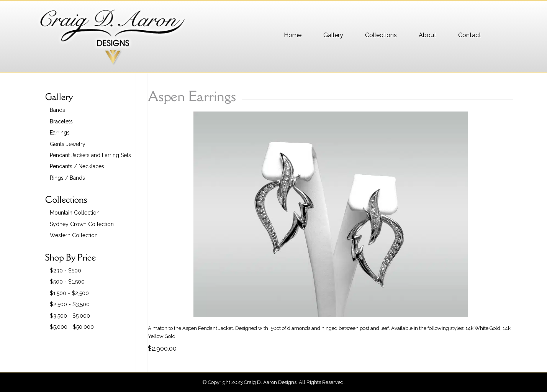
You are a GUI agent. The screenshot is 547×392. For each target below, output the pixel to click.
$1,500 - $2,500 (69, 293)
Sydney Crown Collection (82, 224)
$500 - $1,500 (67, 282)
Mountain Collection (75, 213)
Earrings (60, 133)
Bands (57, 110)
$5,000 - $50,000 (72, 327)
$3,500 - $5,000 (70, 316)
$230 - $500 (66, 271)
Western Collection (74, 235)
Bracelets (61, 121)
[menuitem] (292, 35)
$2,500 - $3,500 (70, 304)
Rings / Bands (67, 178)
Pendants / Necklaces (77, 166)
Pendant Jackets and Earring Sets (90, 155)
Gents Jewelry (68, 144)
